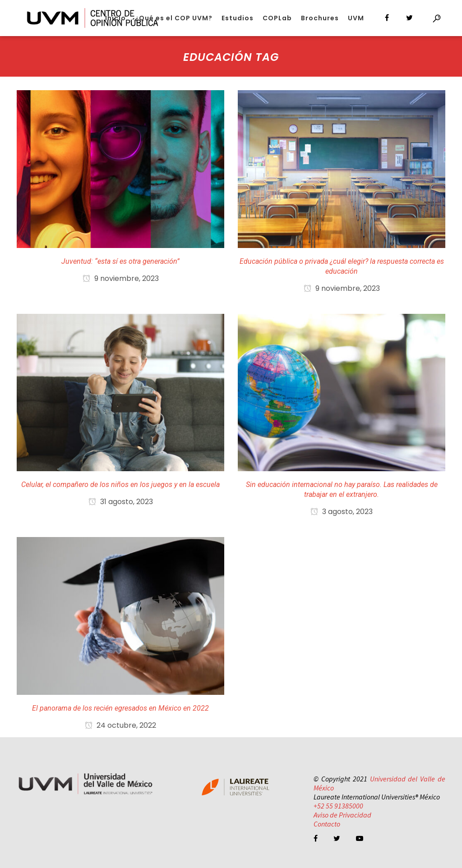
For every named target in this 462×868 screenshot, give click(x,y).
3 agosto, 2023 (342, 512)
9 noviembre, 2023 (121, 278)
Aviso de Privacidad (342, 815)
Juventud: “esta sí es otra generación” (120, 261)
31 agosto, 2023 (121, 502)
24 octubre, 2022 (120, 725)
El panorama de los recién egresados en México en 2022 (120, 708)
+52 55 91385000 (338, 806)
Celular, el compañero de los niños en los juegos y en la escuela (120, 485)
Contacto (327, 824)
